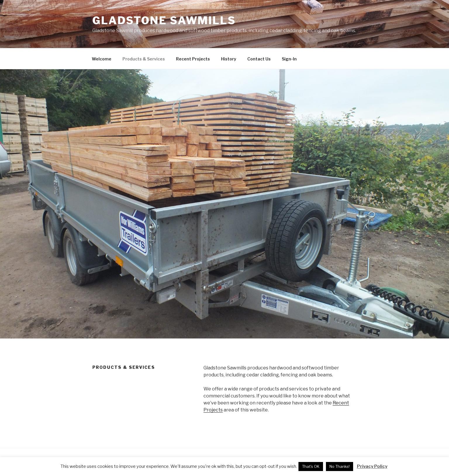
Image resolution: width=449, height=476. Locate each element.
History (229, 59)
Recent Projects (193, 59)
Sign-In (289, 59)
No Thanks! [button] (340, 466)
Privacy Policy (372, 466)
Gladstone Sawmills (164, 20)
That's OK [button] (311, 466)
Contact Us (259, 59)
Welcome (102, 59)
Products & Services (144, 59)
